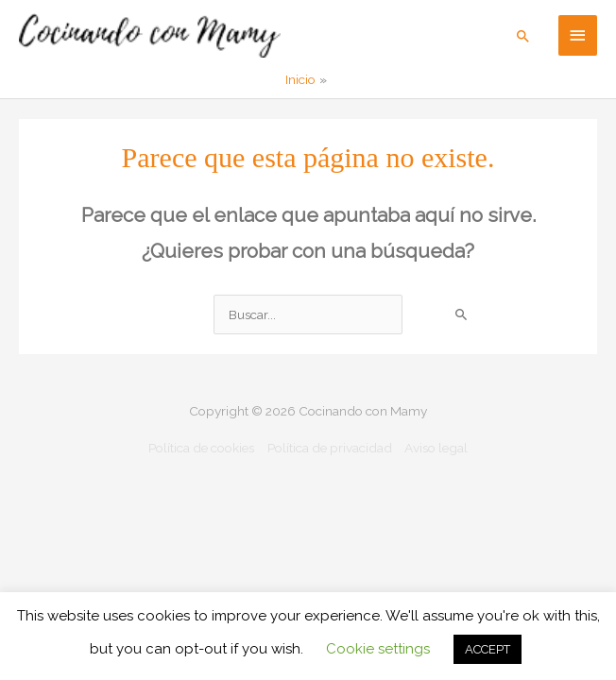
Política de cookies (201, 448)
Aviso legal (436, 448)
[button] (523, 36)
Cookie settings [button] (378, 649)
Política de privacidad (330, 448)
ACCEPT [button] (488, 649)
